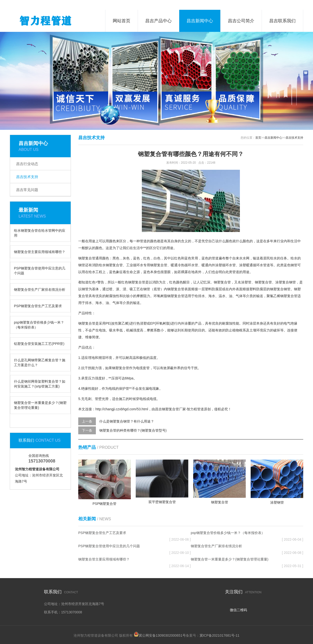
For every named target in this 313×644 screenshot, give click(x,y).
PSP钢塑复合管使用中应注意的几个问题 (40, 271)
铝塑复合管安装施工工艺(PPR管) (39, 344)
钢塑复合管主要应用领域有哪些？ (40, 252)
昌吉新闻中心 (200, 21)
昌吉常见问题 (27, 190)
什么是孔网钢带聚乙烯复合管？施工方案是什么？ (40, 363)
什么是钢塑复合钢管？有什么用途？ (127, 421)
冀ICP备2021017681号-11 (219, 635)
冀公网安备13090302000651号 (162, 635)
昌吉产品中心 (158, 21)
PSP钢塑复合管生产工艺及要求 (38, 306)
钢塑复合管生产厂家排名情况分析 (40, 290)
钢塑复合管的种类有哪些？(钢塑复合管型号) (133, 430)
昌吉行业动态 (27, 164)
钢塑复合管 (87, 258)
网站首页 (122, 21)
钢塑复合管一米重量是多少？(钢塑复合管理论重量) (40, 405)
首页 (258, 138)
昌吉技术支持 (27, 177)
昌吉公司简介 (241, 21)
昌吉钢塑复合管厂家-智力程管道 (180, 409)
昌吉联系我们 (282, 21)
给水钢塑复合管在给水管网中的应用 (40, 233)
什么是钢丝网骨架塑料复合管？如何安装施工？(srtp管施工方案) (40, 384)
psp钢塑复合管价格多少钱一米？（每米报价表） (39, 325)
